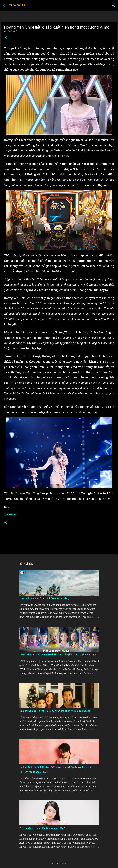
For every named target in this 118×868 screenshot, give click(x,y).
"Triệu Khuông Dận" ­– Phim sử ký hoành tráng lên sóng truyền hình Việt (58, 655)
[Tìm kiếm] (113, 5)
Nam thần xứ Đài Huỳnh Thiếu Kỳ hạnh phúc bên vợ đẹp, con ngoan (55, 711)
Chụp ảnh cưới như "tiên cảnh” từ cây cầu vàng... (45, 598)
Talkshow (11, 514)
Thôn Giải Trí (17, 5)
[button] (6, 38)
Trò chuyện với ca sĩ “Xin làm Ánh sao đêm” (42, 828)
